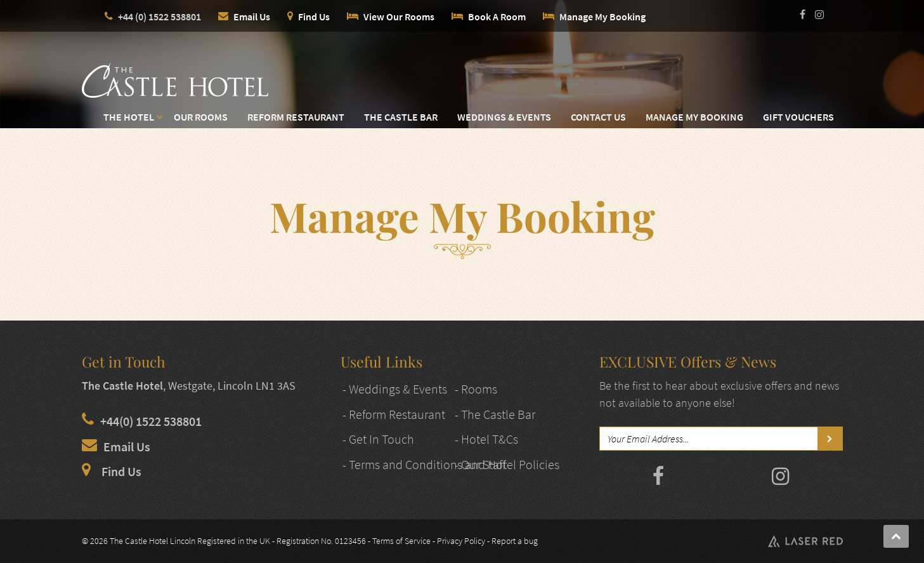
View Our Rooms (399, 17)
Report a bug (515, 541)
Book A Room (497, 17)
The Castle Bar (401, 117)
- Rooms (476, 389)
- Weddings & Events (395, 389)
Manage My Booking (602, 17)
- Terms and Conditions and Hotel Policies (451, 464)
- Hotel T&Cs (486, 439)
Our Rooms (201, 117)
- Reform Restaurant (394, 414)
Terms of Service (401, 541)
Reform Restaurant (296, 117)
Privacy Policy (461, 541)
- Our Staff (480, 464)
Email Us (252, 17)
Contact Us (598, 117)
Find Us (314, 17)
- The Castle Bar (495, 414)
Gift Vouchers (798, 117)
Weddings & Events (504, 117)
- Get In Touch (378, 439)
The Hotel (129, 117)
